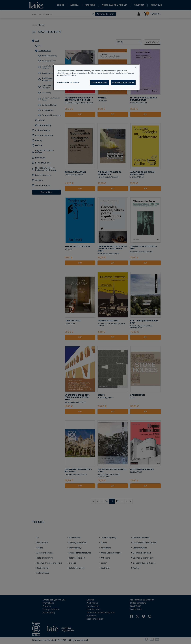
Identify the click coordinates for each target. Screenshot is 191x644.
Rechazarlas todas (99, 82)
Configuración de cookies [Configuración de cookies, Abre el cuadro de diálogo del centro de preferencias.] (68, 82)
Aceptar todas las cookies (123, 82)
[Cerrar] (136, 68)
